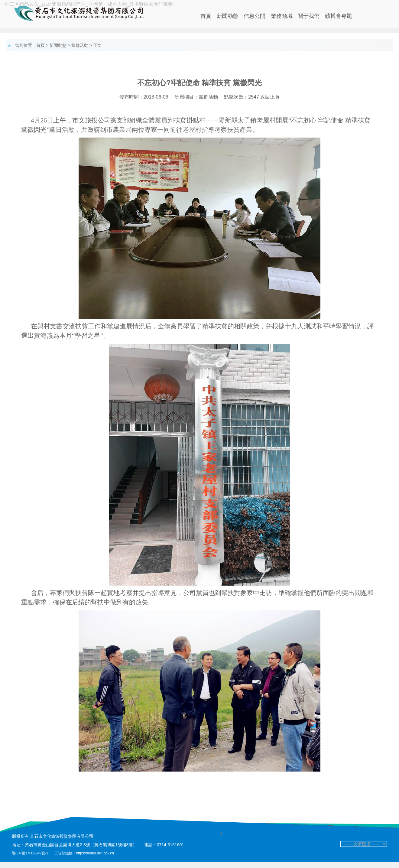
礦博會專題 (339, 16)
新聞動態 (228, 16)
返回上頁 (270, 103)
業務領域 (282, 16)
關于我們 (309, 16)
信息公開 (255, 16)
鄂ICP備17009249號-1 (31, 859)
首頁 (206, 16)
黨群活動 (80, 45)
